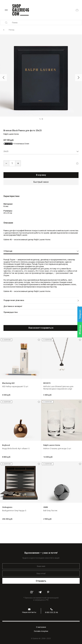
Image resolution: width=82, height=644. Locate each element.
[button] (3, 78)
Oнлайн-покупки (41, 631)
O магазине (41, 627)
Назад (11, 30)
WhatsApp (80, 330)
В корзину (41, 175)
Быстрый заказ (41, 182)
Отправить (41, 581)
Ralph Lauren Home (11, 134)
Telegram (80, 314)
